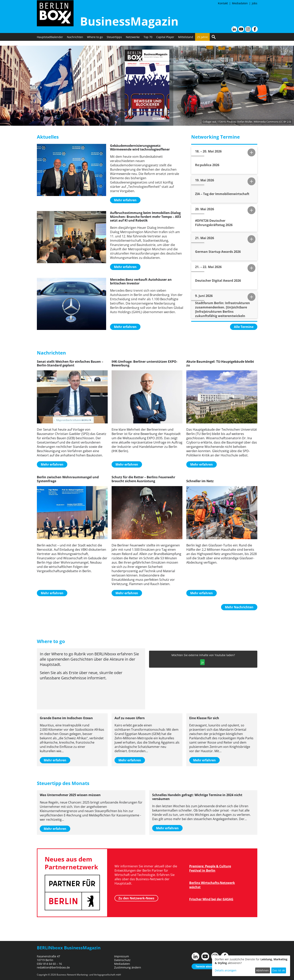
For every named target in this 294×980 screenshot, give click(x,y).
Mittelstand (186, 42)
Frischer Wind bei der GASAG (211, 899)
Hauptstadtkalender (50, 42)
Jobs (255, 3)
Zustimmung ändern (128, 967)
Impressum (122, 956)
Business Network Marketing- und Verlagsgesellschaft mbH (89, 975)
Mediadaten (240, 3)
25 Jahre (202, 42)
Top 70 (148, 42)
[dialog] (251, 966)
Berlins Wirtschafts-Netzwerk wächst (212, 885)
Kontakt (223, 3)
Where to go (95, 42)
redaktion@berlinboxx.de (53, 967)
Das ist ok (279, 970)
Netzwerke (133, 42)
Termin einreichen (208, 966)
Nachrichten (75, 42)
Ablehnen (262, 970)
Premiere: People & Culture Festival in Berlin (210, 868)
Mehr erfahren (125, 200)
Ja (203, 662)
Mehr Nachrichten (239, 607)
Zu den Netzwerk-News (136, 898)
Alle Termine (244, 327)
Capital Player (165, 42)
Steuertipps (114, 42)
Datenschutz (122, 960)
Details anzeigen (226, 970)
